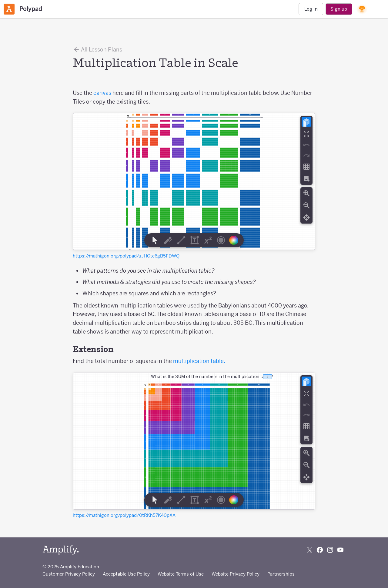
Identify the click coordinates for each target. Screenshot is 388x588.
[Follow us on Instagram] (330, 550)
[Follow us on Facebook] (320, 550)
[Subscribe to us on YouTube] (340, 550)
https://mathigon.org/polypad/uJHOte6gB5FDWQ (126, 256)
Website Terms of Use (181, 574)
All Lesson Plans (97, 49)
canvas (102, 93)
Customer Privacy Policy (69, 574)
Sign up (339, 9)
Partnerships (281, 574)
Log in (311, 9)
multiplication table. (199, 361)
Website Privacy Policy (236, 574)
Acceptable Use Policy (126, 574)
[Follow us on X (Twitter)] (309, 550)
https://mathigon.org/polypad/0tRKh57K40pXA (124, 515)
